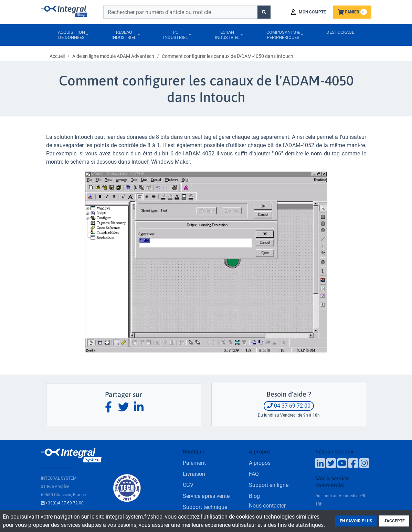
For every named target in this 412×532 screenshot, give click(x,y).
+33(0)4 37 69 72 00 (62, 503)
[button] (308, 12)
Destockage (340, 32)
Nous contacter (267, 506)
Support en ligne (269, 485)
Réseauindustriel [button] (124, 35)
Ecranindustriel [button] (227, 35)
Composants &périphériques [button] (283, 35)
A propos (260, 463)
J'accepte (394, 521)
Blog (254, 496)
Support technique (205, 507)
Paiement (194, 463)
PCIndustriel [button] (176, 35)
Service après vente (206, 496)
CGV (188, 485)
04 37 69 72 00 (289, 406)
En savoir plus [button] (356, 521)
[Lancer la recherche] (264, 12)
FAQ (254, 474)
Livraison (194, 474)
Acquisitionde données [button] (71, 35)
